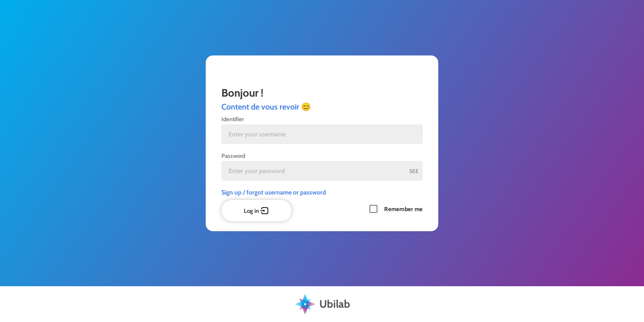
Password (233, 156)
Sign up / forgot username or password (274, 192)
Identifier (233, 119)
